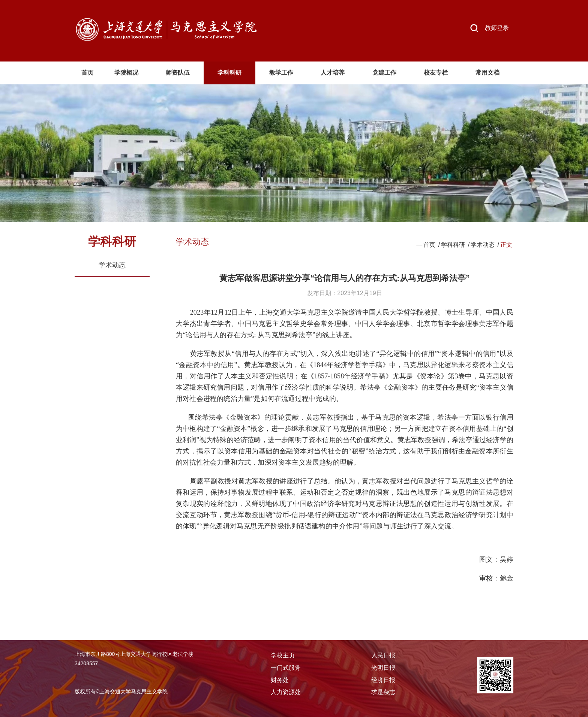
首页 (429, 245)
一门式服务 (286, 668)
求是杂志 (383, 692)
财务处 (280, 680)
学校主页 (283, 655)
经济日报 (383, 680)
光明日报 (383, 668)
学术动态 (112, 265)
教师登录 (497, 28)
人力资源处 (286, 692)
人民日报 (383, 655)
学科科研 (453, 245)
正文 (506, 245)
